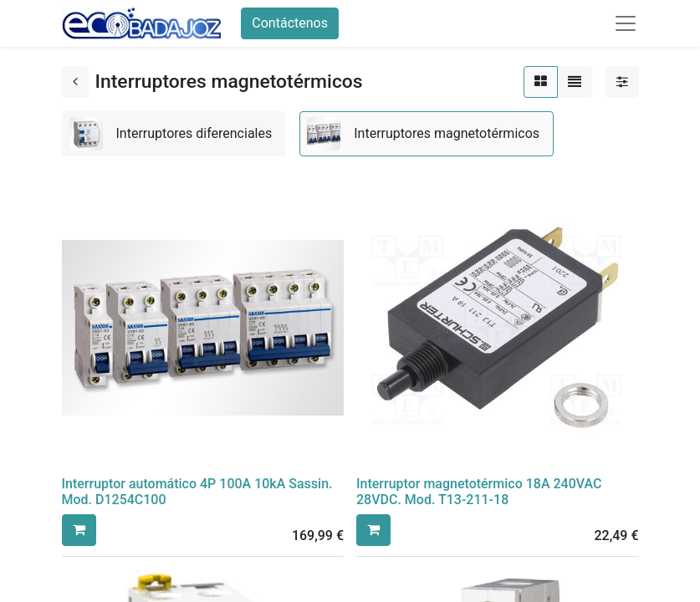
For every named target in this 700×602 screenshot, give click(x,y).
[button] (79, 530)
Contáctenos (290, 23)
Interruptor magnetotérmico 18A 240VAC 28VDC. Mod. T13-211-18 (479, 492)
